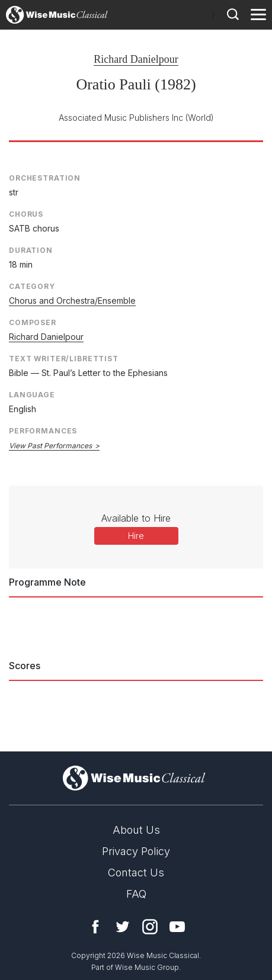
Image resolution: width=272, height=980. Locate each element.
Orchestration (45, 178)
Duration (31, 250)
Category (32, 286)
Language (32, 395)
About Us (136, 830)
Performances (43, 431)
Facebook (95, 927)
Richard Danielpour (136, 59)
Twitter (123, 927)
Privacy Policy (136, 851)
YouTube (177, 927)
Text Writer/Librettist (64, 359)
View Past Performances (50, 446)
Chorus (26, 214)
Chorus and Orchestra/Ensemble (72, 301)
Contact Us (136, 873)
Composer (33, 322)
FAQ (136, 894)
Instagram (150, 927)
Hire (136, 536)
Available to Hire (136, 518)
